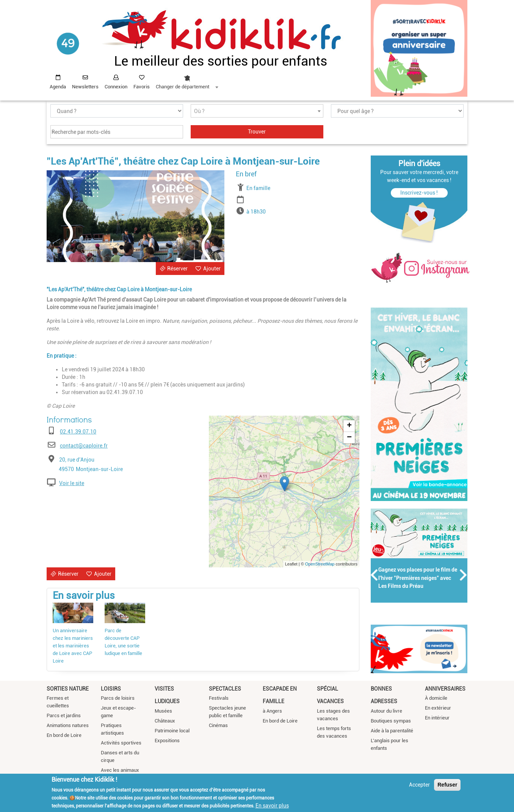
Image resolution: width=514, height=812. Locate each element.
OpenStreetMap (320, 564)
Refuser (447, 785)
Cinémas (218, 725)
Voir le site (72, 483)
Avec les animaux (120, 770)
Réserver (177, 269)
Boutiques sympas (391, 721)
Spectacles (225, 689)
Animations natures (68, 725)
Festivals (219, 698)
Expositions (167, 741)
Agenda (58, 87)
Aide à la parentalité (392, 731)
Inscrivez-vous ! (419, 193)
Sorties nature (68, 689)
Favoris (142, 87)
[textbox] (257, 111)
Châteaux (165, 721)
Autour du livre (386, 711)
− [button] (349, 438)
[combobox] (187, 80)
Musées (163, 711)
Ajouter (212, 269)
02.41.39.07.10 (78, 432)
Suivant (464, 575)
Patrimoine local (172, 731)
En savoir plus (272, 806)
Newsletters (85, 87)
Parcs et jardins (64, 715)
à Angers (272, 711)
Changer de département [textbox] (183, 87)
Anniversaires (445, 689)
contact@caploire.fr (84, 446)
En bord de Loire (64, 735)
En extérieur (438, 708)
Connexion (116, 87)
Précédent (375, 575)
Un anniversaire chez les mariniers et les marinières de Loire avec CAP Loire (73, 646)
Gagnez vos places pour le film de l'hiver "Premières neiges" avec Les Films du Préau (418, 578)
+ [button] (349, 426)
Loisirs (111, 689)
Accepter (419, 785)
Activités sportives (121, 743)
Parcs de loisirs (118, 698)
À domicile (436, 698)
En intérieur (437, 718)
